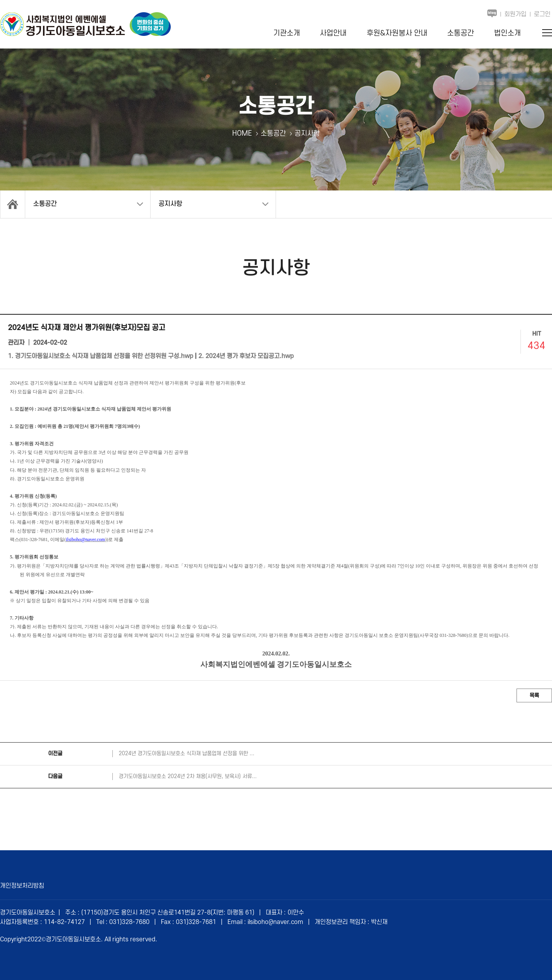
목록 (534, 695)
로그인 (542, 14)
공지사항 (170, 204)
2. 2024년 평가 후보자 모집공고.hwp (246, 356)
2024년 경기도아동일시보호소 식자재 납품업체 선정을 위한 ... (186, 753)
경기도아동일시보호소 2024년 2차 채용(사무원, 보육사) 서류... (188, 776)
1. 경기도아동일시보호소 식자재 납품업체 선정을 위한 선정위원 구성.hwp (101, 356)
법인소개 (507, 33)
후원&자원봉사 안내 (397, 33)
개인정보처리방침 (22, 886)
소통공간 (461, 33)
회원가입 (515, 14)
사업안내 (333, 33)
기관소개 (287, 33)
